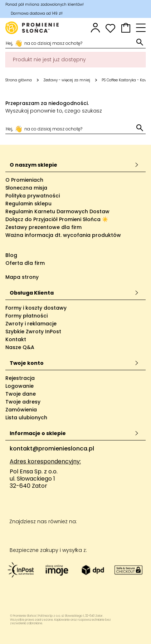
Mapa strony (22, 277)
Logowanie (20, 386)
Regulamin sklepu (28, 204)
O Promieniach (24, 180)
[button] (126, 28)
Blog (11, 255)
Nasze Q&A (20, 347)
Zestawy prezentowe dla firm (43, 227)
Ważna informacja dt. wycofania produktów (63, 235)
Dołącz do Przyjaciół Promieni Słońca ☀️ (57, 219)
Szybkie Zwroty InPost (33, 331)
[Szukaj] (70, 43)
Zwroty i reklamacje (31, 324)
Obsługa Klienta (74, 293)
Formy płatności (26, 316)
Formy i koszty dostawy (36, 308)
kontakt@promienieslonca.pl (52, 449)
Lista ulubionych (26, 418)
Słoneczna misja (26, 188)
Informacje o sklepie (74, 433)
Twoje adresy (23, 402)
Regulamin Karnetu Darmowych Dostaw (57, 211)
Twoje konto (74, 363)
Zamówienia (21, 410)
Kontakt (16, 339)
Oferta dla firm (25, 263)
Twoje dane (21, 394)
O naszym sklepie (74, 165)
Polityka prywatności (33, 196)
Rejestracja (20, 378)
